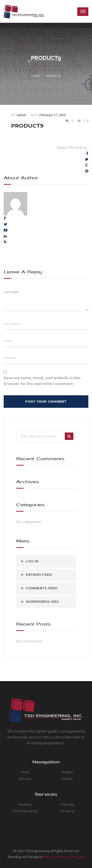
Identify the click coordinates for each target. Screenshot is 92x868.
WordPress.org (42, 602)
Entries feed (39, 575)
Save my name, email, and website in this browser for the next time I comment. (42, 381)
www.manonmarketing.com (64, 857)
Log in (32, 561)
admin (21, 115)
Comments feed (42, 588)
